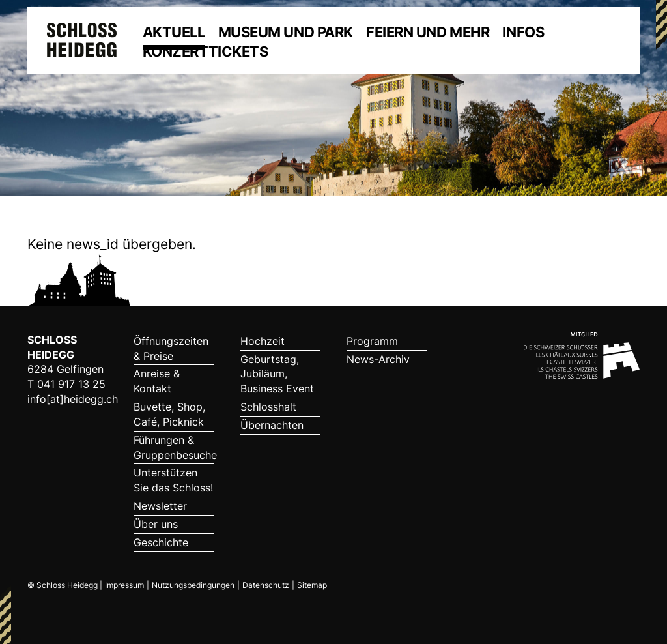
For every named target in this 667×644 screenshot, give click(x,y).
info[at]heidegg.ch (73, 399)
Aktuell (174, 32)
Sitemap (312, 585)
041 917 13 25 (71, 384)
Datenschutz (266, 585)
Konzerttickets (206, 51)
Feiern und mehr (428, 32)
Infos (523, 32)
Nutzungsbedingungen (193, 585)
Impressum (124, 585)
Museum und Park (286, 32)
